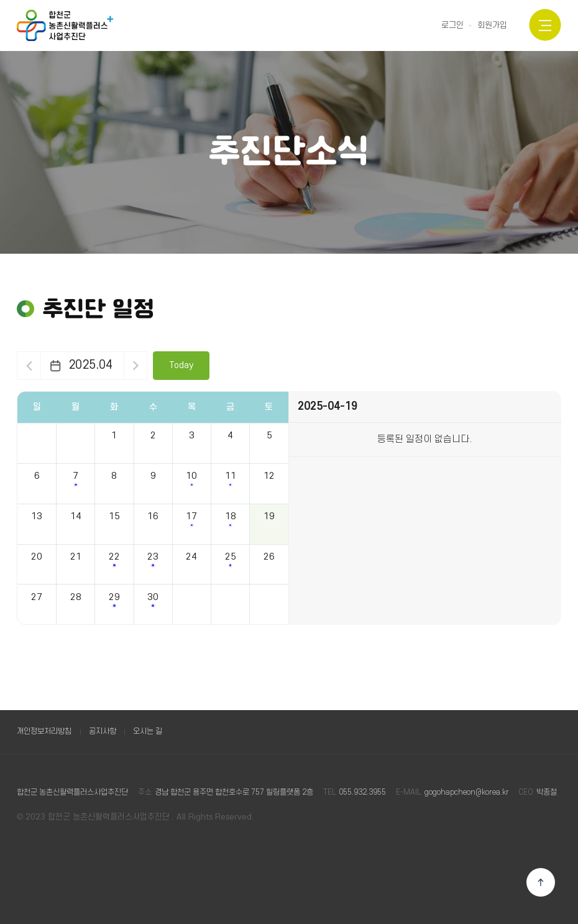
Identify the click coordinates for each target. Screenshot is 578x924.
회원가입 (492, 25)
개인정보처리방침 (44, 731)
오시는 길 (148, 731)
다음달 (135, 366)
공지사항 (103, 731)
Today (181, 365)
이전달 (29, 366)
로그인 (452, 25)
